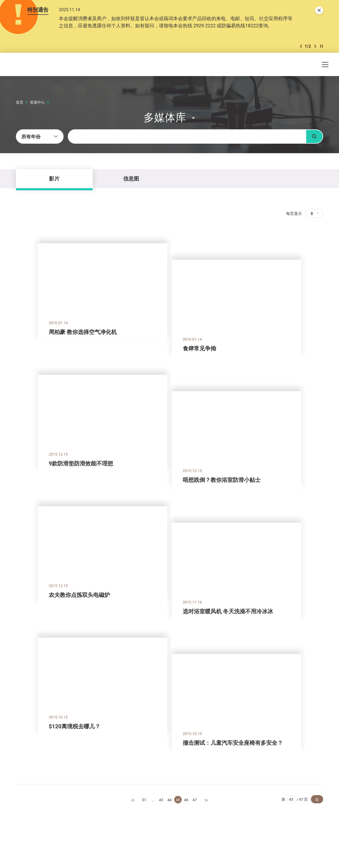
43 (161, 800)
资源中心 (37, 102)
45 (178, 800)
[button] (301, 46)
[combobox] (40, 136)
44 (169, 800)
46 (186, 800)
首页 (20, 102)
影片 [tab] (54, 179)
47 (195, 800)
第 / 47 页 (295, 799)
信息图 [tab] (131, 179)
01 (144, 800)
